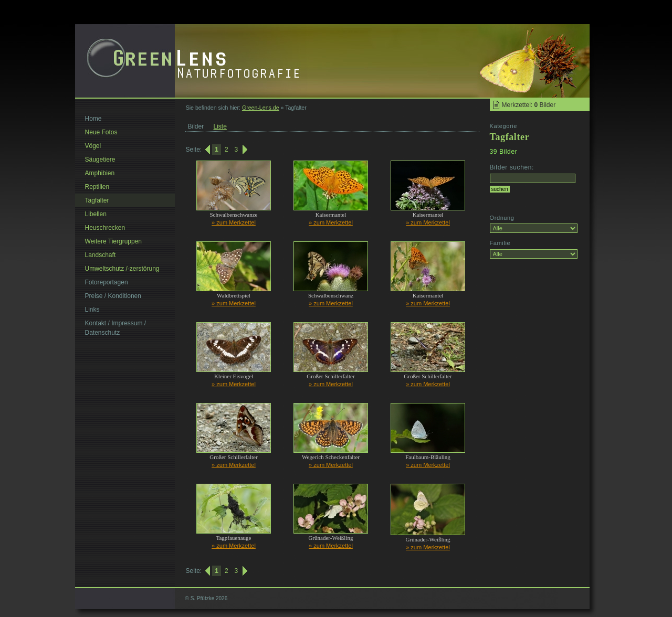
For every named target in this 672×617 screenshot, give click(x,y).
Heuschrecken (105, 228)
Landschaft (101, 255)
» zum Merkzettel (234, 222)
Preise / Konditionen (113, 296)
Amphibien (100, 173)
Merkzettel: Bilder (529, 105)
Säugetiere (100, 159)
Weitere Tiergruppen (114, 241)
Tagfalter (97, 200)
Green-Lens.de (261, 108)
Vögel (93, 146)
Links (92, 310)
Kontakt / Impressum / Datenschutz (116, 328)
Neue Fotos (101, 132)
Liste (220, 126)
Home (93, 119)
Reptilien (97, 187)
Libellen (96, 214)
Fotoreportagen (107, 282)
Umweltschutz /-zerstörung (122, 269)
